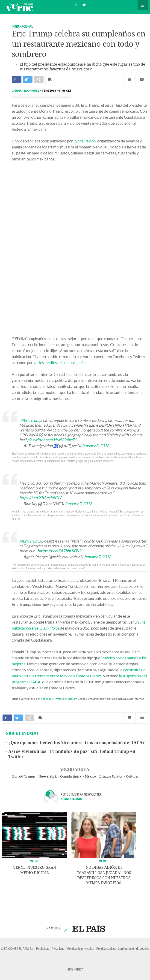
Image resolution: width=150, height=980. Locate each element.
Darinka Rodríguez (26, 91)
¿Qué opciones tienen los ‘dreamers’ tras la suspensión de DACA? (76, 743)
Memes (104, 861)
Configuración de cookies (134, 948)
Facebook (47, 699)
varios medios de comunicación (59, 363)
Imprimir (129, 79)
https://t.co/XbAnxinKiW (40, 498)
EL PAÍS (89, 928)
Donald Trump (24, 776)
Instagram (71, 699)
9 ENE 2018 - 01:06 (56, 91)
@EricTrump (31, 420)
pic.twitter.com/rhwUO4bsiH (52, 440)
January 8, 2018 (95, 446)
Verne (20, 7)
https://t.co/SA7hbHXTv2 (60, 551)
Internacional (22, 26)
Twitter (58, 699)
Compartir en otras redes (39, 79)
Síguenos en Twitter (84, 4)
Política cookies (106, 948)
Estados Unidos (111, 776)
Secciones (143, 5)
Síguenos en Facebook (76, 4)
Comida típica (71, 776)
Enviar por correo (142, 79)
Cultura (132, 776)
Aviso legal (58, 948)
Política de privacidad (81, 948)
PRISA (79, 969)
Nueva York (48, 776)
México (90, 776)
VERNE (35, 861)
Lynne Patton (85, 141)
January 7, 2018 (78, 504)
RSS (71, 969)
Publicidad (43, 948)
